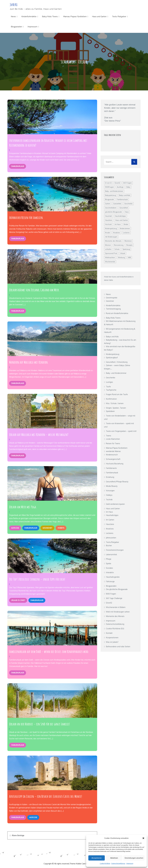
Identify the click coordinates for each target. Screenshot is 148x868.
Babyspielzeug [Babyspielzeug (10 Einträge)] (111, 195)
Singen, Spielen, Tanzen (116, 408)
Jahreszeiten (111, 538)
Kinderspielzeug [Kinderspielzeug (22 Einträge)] (111, 229)
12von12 (109, 603)
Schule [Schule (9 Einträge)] (117, 249)
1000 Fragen (111, 594)
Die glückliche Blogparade (117, 589)
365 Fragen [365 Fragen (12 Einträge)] (127, 183)
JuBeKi (14, 5)
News (13, 17)
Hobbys (60, 528)
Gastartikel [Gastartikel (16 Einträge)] (117, 204)
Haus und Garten (99, 17)
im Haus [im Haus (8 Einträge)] (118, 224)
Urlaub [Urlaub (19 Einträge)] (123, 253)
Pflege (109, 559)
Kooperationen (112, 638)
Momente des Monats (115, 616)
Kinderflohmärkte (29, 17)
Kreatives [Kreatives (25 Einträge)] (117, 233)
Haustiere (110, 524)
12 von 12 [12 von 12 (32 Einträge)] (108, 183)
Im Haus (109, 512)
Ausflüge (15, 528)
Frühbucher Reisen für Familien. (26, 218)
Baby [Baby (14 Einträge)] (128, 187)
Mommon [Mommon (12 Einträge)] (128, 241)
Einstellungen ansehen (134, 858)
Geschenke (111, 378)
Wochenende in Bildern (116, 607)
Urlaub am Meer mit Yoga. (23, 507)
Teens (109, 436)
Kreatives (110, 529)
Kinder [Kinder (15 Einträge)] (126, 224)
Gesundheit (47, 528)
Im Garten (110, 520)
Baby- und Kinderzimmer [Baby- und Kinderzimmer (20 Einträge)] (114, 191)
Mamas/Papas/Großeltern (75, 17)
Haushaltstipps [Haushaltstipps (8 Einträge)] (120, 216)
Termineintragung (113, 309)
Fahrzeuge (110, 582)
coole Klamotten (113, 439)
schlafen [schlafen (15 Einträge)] (108, 249)
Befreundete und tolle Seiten (118, 647)
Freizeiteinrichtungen (115, 550)
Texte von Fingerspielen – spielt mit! (121, 431)
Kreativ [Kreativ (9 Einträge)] (108, 233)
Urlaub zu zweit (18, 600)
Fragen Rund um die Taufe (117, 394)
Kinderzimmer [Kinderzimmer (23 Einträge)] (125, 229)
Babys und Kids (112, 337)
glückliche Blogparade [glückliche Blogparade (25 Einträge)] (113, 212)
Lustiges (109, 382)
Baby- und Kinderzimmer (116, 373)
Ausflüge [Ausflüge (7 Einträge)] (120, 187)
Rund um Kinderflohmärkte (117, 313)
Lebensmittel (111, 555)
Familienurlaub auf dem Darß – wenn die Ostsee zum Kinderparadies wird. (49, 651)
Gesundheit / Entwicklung (117, 362)
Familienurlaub (17, 166)
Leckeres (110, 533)
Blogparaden (16, 27)
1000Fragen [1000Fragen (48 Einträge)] (109, 187)
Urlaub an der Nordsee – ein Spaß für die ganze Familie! (39, 724)
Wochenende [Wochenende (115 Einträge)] (110, 262)
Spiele (109, 564)
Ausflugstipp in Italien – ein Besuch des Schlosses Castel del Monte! (46, 796)
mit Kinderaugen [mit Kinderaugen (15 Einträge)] (111, 237)
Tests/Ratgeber (119, 17)
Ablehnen (114, 858)
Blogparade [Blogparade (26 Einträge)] (109, 200)
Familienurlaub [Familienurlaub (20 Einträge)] (122, 200)
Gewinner (110, 301)
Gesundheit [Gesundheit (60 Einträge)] (124, 208)
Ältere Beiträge (18, 835)
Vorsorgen (110, 491)
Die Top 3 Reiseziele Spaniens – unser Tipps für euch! (37, 579)
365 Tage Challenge (114, 598)
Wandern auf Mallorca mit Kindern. (29, 362)
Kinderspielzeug (113, 354)
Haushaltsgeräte (113, 577)
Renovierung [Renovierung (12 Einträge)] (119, 245)
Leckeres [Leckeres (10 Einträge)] (126, 233)
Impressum (130, 863)
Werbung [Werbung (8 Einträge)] (121, 258)
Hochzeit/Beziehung (115, 464)
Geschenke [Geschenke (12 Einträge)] (128, 204)
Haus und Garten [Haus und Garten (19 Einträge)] (122, 220)
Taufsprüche (111, 390)
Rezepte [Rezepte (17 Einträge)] (129, 245)
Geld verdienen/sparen (115, 504)
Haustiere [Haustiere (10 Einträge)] (109, 220)
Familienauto (111, 468)
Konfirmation (111, 399)
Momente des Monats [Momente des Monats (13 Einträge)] (113, 241)
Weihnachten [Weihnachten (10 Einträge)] (110, 258)
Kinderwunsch (112, 455)
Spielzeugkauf (112, 358)
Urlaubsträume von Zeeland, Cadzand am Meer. (34, 290)
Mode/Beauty (112, 486)
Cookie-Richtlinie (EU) (115, 629)
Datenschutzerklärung (118, 863)
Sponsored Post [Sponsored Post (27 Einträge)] (111, 253)
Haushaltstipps (112, 515)
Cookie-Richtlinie (105, 863)
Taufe (108, 387)
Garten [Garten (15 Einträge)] (108, 204)
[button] (143, 838)
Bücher (109, 546)
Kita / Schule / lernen (115, 403)
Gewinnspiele (112, 298)
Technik (109, 500)
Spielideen (110, 411)
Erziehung (110, 477)
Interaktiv (110, 573)
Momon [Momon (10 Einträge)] (108, 245)
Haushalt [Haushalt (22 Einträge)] (108, 216)
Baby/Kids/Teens (50, 17)
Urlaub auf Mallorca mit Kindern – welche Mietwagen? (39, 434)
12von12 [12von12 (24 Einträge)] (117, 183)
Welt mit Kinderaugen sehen (118, 612)
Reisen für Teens (113, 444)
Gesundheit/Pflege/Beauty (117, 482)
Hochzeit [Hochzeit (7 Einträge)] (108, 224)
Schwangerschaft (113, 459)
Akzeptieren (96, 858)
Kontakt (109, 633)
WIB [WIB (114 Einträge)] (129, 258)
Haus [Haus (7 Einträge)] (127, 212)
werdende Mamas (113, 451)
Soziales (109, 568)
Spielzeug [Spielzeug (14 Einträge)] (126, 249)
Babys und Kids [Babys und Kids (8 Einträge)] (125, 195)
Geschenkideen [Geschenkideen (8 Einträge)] (111, 208)
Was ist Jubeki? (112, 642)
